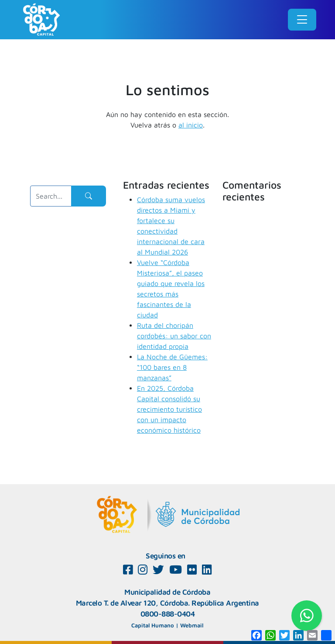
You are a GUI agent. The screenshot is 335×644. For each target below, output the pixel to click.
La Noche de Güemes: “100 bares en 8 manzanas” (172, 367)
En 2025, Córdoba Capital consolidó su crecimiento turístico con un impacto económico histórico (169, 409)
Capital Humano (153, 625)
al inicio (191, 125)
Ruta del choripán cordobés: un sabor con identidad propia (174, 336)
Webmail (192, 625)
